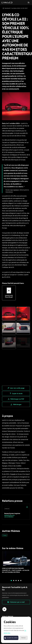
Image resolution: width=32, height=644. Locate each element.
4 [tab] (18, 582)
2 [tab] (14, 582)
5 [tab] (21, 582)
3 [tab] (16, 582)
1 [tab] (11, 582)
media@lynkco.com (9, 515)
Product (5, 535)
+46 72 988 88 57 (9, 517)
